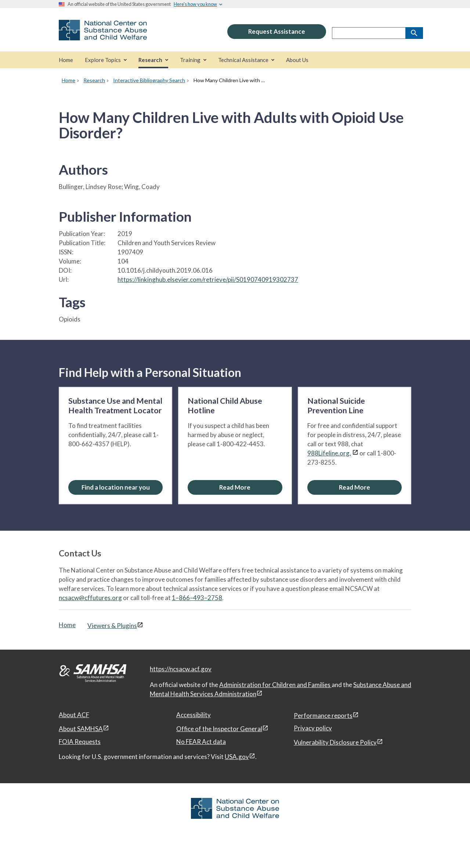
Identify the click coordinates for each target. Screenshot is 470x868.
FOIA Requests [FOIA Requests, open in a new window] (80, 742)
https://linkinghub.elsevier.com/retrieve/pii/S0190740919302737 (208, 279)
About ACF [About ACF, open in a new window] (74, 715)
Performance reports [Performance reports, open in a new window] (323, 716)
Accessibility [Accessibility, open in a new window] (194, 715)
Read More (235, 487)
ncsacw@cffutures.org (90, 598)
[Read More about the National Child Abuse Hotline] (235, 487)
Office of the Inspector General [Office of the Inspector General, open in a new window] (219, 729)
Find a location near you (116, 487)
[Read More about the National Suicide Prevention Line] (355, 487)
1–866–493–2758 (197, 598)
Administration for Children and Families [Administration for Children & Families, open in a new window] (275, 685)
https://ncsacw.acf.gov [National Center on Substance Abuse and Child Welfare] (181, 669)
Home (67, 625)
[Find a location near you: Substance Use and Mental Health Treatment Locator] (115, 487)
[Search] (414, 33)
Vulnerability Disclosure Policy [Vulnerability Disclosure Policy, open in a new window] (335, 742)
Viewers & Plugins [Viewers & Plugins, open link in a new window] (112, 626)
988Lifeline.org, (329, 453)
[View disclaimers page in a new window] (355, 453)
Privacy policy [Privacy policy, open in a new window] (313, 728)
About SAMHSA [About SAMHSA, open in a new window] (81, 729)
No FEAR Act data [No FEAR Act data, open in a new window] (201, 742)
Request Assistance (277, 31)
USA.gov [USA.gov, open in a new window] (237, 757)
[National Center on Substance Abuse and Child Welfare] (103, 35)
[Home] (66, 60)
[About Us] (297, 60)
